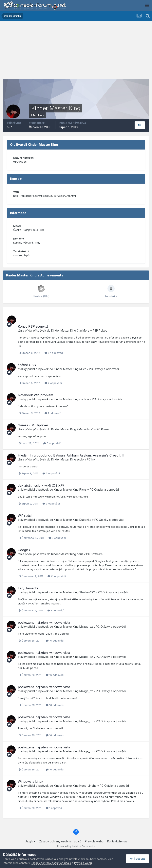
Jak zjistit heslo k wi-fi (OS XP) (41, 485)
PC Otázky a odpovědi (104, 369)
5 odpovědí (51, 473)
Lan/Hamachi (28, 588)
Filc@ (83, 490)
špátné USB (27, 365)
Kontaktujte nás (117, 841)
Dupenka (85, 520)
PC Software (95, 554)
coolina (84, 399)
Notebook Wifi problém (35, 395)
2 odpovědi (53, 383)
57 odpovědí (54, 353)
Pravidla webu (94, 841)
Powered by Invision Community (76, 846)
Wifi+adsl (25, 516)
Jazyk (30, 841)
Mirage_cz (86, 627)
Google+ (24, 550)
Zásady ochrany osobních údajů (60, 841)
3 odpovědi (51, 504)
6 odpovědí (52, 443)
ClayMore (83, 330)
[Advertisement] (76, 52)
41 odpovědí (57, 576)
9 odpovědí (57, 538)
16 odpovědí (55, 641)
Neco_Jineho (88, 786)
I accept (137, 859)
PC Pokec (103, 429)
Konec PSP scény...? (33, 326)
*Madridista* (85, 429)
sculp (80, 459)
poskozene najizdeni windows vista (44, 622)
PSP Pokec (100, 330)
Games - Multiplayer (33, 425)
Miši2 (83, 369)
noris (80, 554)
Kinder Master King (64, 330)
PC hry (91, 459)
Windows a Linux (31, 782)
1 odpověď (53, 413)
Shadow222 (87, 592)
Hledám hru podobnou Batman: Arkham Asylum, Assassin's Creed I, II (71, 455)
